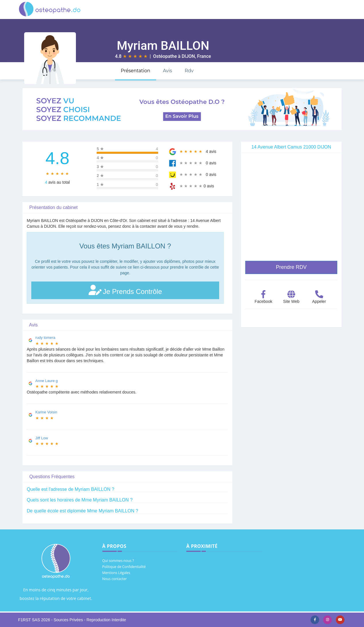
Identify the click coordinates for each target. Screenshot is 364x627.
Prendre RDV (291, 267)
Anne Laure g (47, 381)
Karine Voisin (46, 412)
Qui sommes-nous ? (118, 561)
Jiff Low (42, 438)
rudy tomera (45, 338)
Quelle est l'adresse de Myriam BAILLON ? (71, 489)
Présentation (136, 71)
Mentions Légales (116, 573)
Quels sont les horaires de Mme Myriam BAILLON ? (80, 500)
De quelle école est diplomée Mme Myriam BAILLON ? (83, 511)
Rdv (189, 71)
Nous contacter (115, 579)
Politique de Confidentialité (124, 567)
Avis (167, 71)
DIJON (188, 56)
